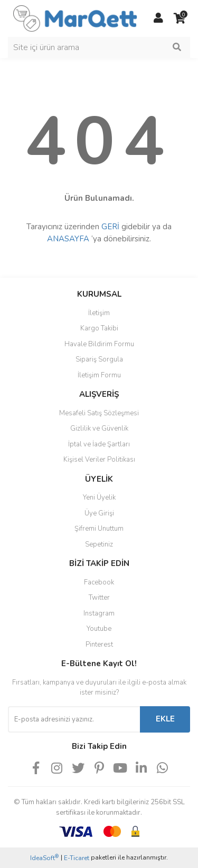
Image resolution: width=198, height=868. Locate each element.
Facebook (99, 582)
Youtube (99, 629)
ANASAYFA (68, 239)
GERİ (110, 227)
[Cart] (180, 18)
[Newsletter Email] (74, 719)
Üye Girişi (99, 513)
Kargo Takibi (99, 328)
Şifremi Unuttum (99, 529)
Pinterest (99, 645)
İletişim (99, 313)
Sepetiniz (99, 544)
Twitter (99, 598)
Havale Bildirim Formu (99, 344)
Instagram (99, 613)
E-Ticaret (77, 858)
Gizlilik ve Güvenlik (99, 428)
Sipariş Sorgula (99, 359)
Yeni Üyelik (99, 498)
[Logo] (75, 18)
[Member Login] (158, 18)
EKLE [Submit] (165, 719)
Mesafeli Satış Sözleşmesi (99, 413)
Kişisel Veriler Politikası (99, 460)
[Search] (99, 47)
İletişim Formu (99, 375)
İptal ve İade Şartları (99, 444)
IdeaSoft (44, 858)
